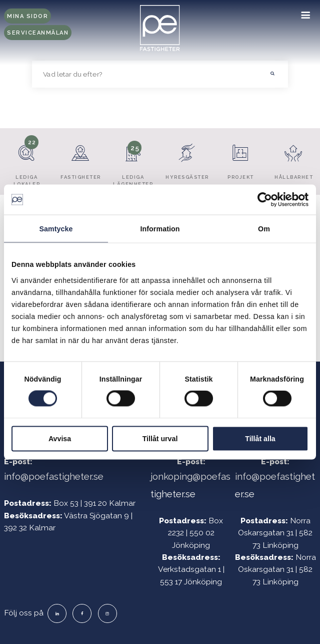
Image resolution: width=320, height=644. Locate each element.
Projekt (241, 158)
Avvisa (60, 438)
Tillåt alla (260, 438)
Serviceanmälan (38, 33)
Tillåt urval (160, 438)
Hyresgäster (187, 158)
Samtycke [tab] (56, 229)
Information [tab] (160, 229)
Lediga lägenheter (133, 161)
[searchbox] (145, 74)
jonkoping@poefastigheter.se (190, 485)
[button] (272, 74)
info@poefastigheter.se (54, 476)
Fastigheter (81, 158)
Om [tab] (264, 229)
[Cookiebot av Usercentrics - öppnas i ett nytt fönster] (265, 200)
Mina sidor (27, 16)
